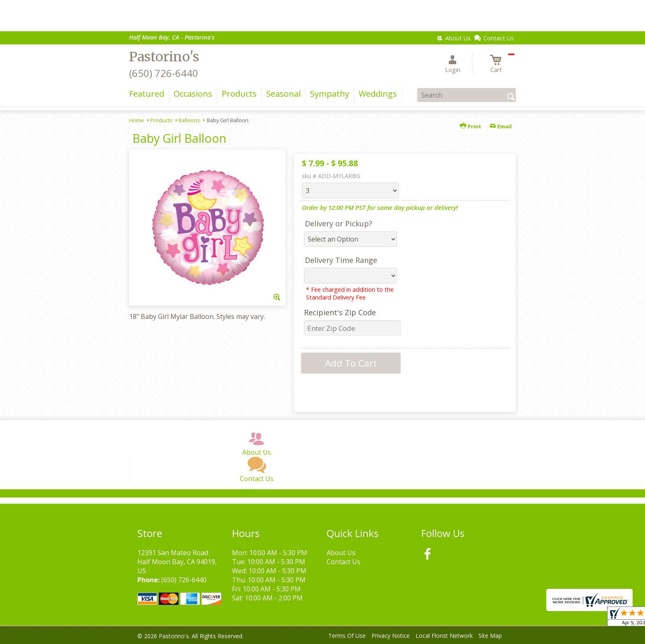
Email (501, 126)
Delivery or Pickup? (339, 223)
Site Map (490, 636)
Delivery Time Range (341, 260)
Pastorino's (164, 57)
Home (137, 120)
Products (161, 120)
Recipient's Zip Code (340, 312)
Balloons (189, 120)
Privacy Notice (391, 636)
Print (471, 126)
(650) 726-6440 (164, 73)
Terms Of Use (347, 636)
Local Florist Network (444, 636)
